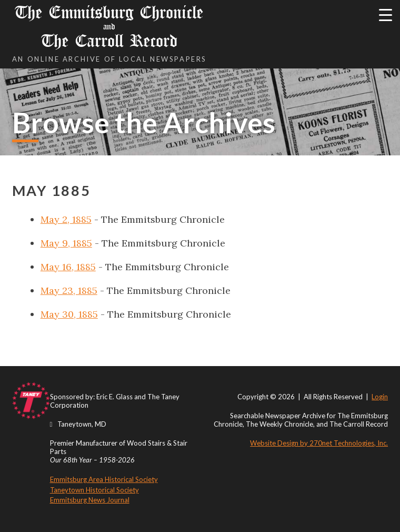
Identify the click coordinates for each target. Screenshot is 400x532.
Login (380, 397)
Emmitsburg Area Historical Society (104, 479)
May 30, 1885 (69, 314)
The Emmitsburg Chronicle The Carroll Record (109, 27)
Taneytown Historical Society (94, 490)
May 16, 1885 (68, 267)
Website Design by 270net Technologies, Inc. (319, 443)
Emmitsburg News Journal (90, 500)
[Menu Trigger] (386, 14)
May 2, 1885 (66, 219)
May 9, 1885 (66, 243)
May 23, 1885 (69, 290)
